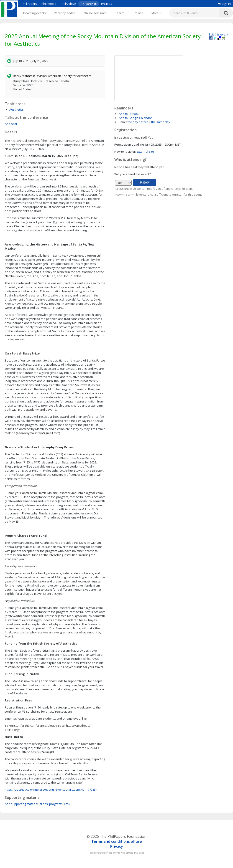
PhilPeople (49, 4)
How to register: (125, 152)
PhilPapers (29, 4)
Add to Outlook (129, 114)
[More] (157, 13)
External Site (145, 152)
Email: (123, 122)
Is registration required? (131, 137)
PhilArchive (68, 4)
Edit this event (219, 34)
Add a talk (12, 124)
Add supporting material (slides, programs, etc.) (37, 804)
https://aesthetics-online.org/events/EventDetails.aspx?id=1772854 (51, 790)
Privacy (117, 846)
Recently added (65, 13)
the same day (161, 122)
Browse (138, 13)
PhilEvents (89, 4)
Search (120, 13)
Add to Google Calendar (135, 118)
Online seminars (95, 13)
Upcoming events (34, 13)
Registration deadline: (129, 144)
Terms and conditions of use (117, 841)
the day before (138, 122)
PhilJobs (107, 4)
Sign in (224, 4)
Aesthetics (17, 109)
